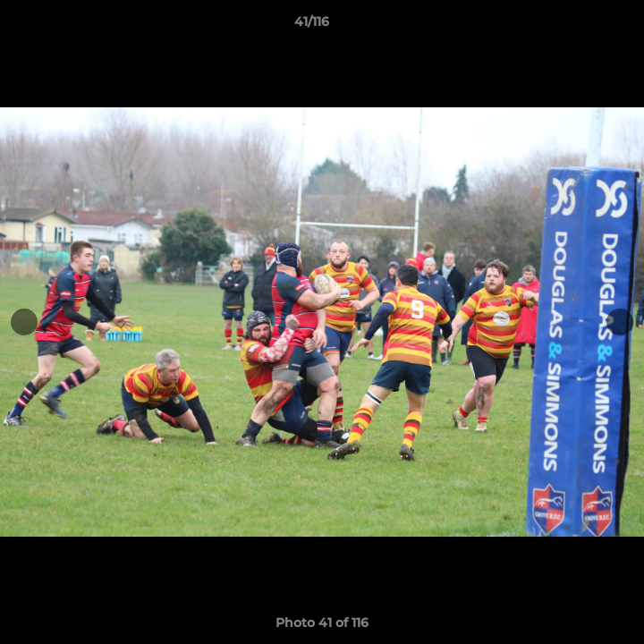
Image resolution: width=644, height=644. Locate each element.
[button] (580, 26)
